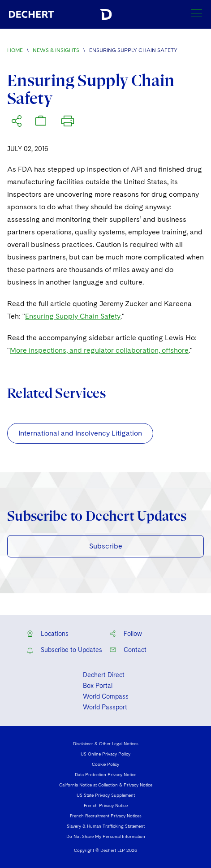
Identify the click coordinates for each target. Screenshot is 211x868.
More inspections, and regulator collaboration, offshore (99, 350)
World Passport (105, 707)
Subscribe (106, 546)
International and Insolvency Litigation (80, 433)
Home (15, 50)
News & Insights (56, 50)
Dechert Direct (104, 675)
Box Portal (98, 686)
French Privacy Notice (106, 805)
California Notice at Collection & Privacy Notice (106, 785)
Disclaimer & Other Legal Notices (106, 743)
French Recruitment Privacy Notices (106, 816)
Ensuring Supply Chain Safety (73, 316)
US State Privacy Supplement (106, 795)
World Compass (106, 696)
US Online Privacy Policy (105, 754)
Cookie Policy (105, 764)
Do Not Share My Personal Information (106, 836)
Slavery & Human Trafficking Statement (106, 826)
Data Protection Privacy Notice (105, 774)
